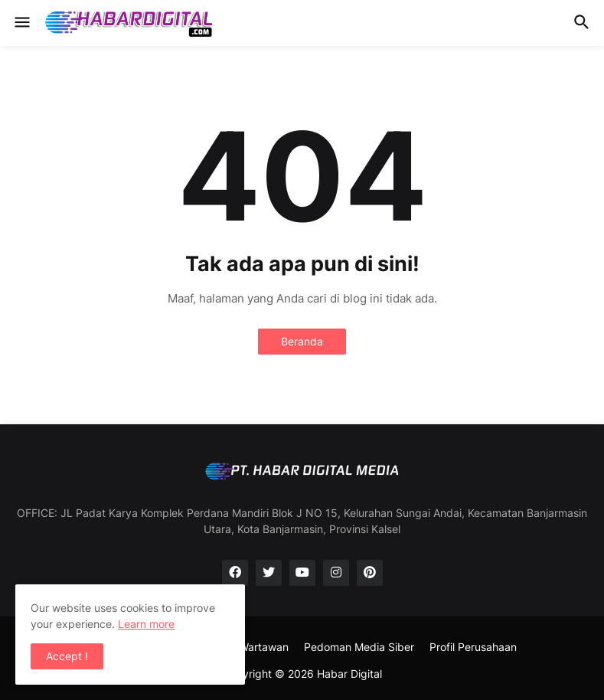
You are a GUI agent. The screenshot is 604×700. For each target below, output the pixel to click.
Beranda (302, 341)
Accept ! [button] (67, 656)
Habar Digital (349, 674)
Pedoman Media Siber (359, 647)
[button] (21, 23)
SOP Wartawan (251, 647)
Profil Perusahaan (473, 647)
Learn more (146, 624)
